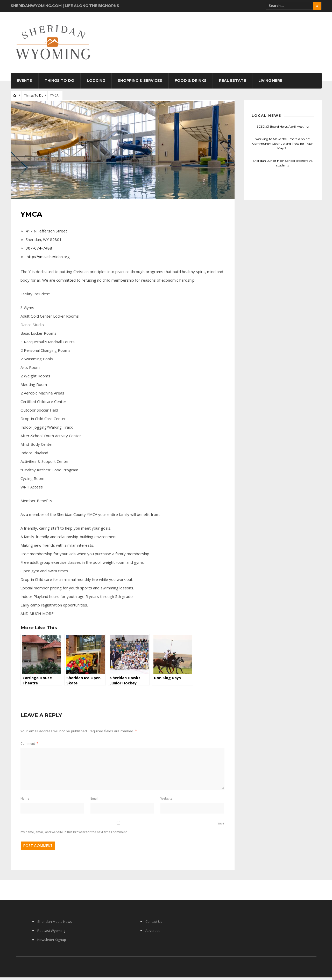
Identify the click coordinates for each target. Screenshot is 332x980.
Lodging (96, 84)
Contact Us (154, 924)
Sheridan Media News (55, 924)
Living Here (270, 84)
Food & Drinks (191, 84)
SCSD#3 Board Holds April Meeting (283, 130)
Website (166, 800)
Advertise (153, 933)
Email (94, 800)
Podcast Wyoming (51, 933)
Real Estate (232, 84)
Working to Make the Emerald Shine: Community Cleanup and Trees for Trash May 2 (283, 147)
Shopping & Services (140, 84)
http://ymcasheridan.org (49, 259)
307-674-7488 (39, 250)
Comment (30, 746)
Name (25, 800)
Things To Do (59, 84)
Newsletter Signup (52, 942)
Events (24, 84)
